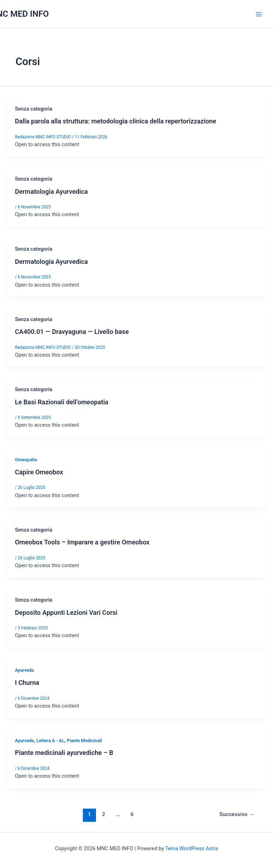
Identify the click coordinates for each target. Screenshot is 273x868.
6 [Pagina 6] (132, 814)
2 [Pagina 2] (104, 814)
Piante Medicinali (84, 741)
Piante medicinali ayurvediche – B (64, 753)
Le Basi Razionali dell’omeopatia (62, 402)
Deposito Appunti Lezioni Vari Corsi (66, 613)
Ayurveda (25, 670)
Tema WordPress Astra (191, 848)
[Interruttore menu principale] (259, 14)
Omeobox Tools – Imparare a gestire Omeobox (82, 542)
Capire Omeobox (39, 472)
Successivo (237, 814)
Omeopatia (26, 460)
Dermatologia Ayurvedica (51, 191)
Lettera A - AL (50, 741)
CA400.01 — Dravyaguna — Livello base (72, 332)
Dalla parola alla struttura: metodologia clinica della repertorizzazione (116, 121)
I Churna (27, 683)
